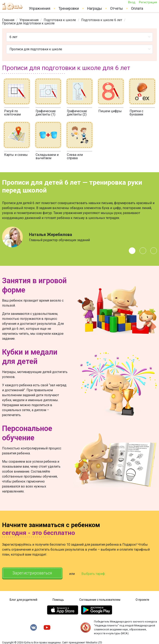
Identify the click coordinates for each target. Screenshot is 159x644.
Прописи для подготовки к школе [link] (28, 23)
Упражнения (40, 8)
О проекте (142, 599)
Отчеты (116, 8)
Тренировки (69, 8)
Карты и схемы (16, 155)
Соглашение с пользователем (100, 599)
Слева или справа (75, 156)
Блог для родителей (23, 599)
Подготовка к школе (60, 20)
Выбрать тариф (95, 574)
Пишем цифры (110, 111)
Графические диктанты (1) (46, 113)
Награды (95, 8)
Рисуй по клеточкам (12, 113)
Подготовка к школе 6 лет (102, 20)
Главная (8, 20)
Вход (132, 2)
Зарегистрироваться (33, 573)
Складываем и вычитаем (47, 156)
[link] (8, 20)
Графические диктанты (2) (77, 113)
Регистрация (148, 2)
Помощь (58, 599)
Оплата (137, 8)
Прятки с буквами (136, 113)
